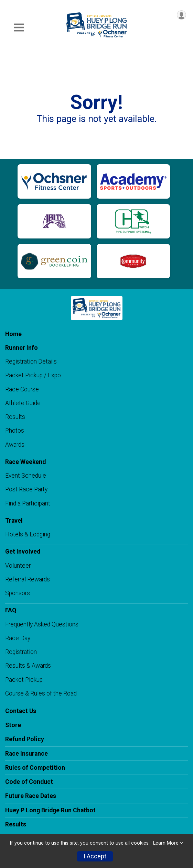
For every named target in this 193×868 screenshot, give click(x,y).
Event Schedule (26, 476)
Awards (15, 445)
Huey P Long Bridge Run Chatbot (50, 810)
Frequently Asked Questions (42, 624)
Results (15, 417)
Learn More (166, 843)
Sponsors (18, 593)
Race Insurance (26, 754)
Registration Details (31, 361)
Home (13, 334)
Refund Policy (25, 739)
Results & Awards (28, 666)
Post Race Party (26, 489)
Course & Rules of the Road (41, 693)
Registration (21, 652)
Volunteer (18, 566)
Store (13, 725)
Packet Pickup (24, 680)
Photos (15, 431)
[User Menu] (181, 15)
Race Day (18, 638)
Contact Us (21, 711)
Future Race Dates (31, 796)
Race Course (22, 389)
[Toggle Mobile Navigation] (19, 28)
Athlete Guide (23, 403)
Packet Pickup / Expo (33, 375)
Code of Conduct (29, 782)
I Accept (95, 856)
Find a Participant (28, 503)
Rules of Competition (35, 768)
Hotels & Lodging (28, 534)
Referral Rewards (28, 579)
